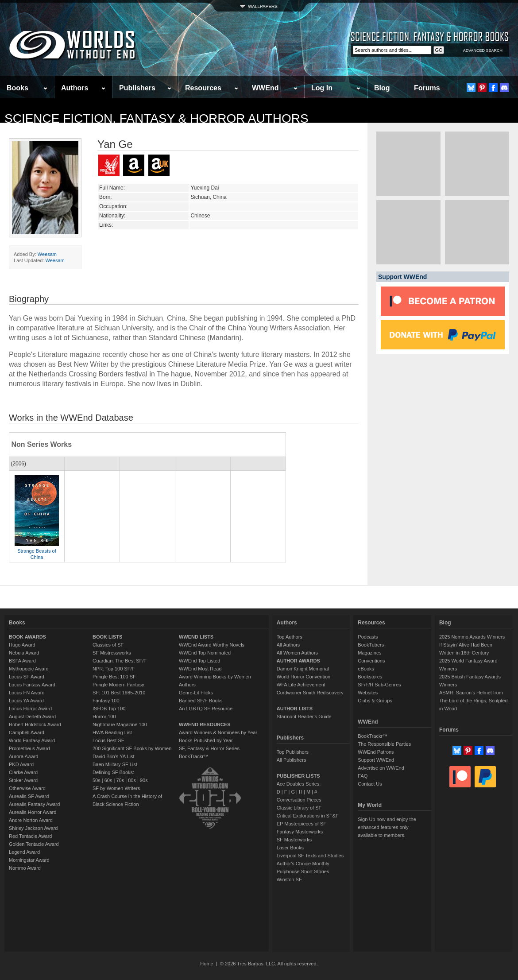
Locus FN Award (27, 693)
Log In (322, 88)
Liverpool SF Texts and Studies (310, 856)
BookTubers (371, 645)
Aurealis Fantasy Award (34, 804)
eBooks (366, 669)
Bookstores (370, 677)
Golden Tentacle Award (34, 844)
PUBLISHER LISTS (298, 776)
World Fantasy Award (32, 740)
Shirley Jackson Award (33, 828)
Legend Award (24, 852)
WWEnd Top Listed (199, 661)
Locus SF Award (27, 677)
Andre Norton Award (31, 820)
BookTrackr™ (194, 756)
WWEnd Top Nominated (205, 653)
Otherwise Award (27, 788)
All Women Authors (297, 653)
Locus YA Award (26, 701)
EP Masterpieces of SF (302, 824)
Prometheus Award (29, 748)
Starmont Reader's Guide (304, 717)
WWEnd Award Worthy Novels (212, 645)
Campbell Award (27, 732)
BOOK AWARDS (27, 637)
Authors (75, 88)
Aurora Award (23, 756)
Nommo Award (25, 868)
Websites (368, 693)
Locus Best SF (108, 740)
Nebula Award (24, 653)
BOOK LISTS (107, 637)
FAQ (363, 776)
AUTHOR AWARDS (298, 661)
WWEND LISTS (196, 637)
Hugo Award (22, 645)
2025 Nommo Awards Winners (472, 637)
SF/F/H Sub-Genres (379, 685)
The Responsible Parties (384, 744)
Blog (382, 88)
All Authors (288, 645)
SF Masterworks (294, 840)
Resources (203, 88)
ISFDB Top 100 (109, 709)
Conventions (371, 661)
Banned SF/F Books (201, 701)
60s (108, 780)
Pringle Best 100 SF (114, 677)
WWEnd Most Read (200, 669)
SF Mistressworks (112, 653)
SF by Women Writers (116, 788)
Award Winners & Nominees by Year (218, 732)
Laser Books (290, 848)
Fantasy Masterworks (300, 832)
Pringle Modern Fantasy (118, 685)
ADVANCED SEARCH (483, 50)
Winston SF (289, 879)
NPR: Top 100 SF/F (114, 669)
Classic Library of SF (299, 808)
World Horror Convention (303, 677)
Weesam (47, 254)
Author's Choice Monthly (303, 864)
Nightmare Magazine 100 (120, 724)
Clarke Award (23, 772)
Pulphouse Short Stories (303, 872)
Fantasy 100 (106, 701)
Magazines (369, 653)
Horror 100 (104, 717)
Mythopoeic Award (29, 669)
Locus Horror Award (30, 709)
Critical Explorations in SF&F (308, 816)
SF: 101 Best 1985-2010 (119, 693)
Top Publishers (293, 752)
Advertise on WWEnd (381, 768)
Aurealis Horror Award (33, 812)
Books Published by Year (206, 740)
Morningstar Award (29, 860)
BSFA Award (22, 661)
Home (207, 964)
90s (144, 780)
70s (120, 780)
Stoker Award (23, 780)
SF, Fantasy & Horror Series (209, 748)
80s (132, 780)
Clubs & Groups (375, 701)
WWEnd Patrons (376, 752)
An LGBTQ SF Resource (206, 709)
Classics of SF (108, 645)
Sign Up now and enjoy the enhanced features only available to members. (387, 827)
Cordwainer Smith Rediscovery (310, 693)
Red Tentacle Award (30, 836)
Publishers (137, 88)
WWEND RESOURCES (205, 724)
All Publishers (292, 760)
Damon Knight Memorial (303, 669)
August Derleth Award (32, 717)
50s (97, 780)
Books (17, 88)
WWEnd (265, 88)
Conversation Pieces (299, 800)
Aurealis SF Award (29, 796)
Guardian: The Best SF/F (120, 661)
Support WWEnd (376, 760)
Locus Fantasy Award (32, 685)
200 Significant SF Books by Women (132, 748)
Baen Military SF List (115, 764)
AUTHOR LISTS (295, 709)
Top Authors (290, 637)
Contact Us (370, 784)
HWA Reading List (112, 732)
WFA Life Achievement (301, 685)
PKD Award (21, 764)
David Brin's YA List (114, 756)
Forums (427, 88)
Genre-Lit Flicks (196, 693)
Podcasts (368, 637)
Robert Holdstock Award (35, 724)
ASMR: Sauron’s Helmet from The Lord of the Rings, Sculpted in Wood (474, 701)
